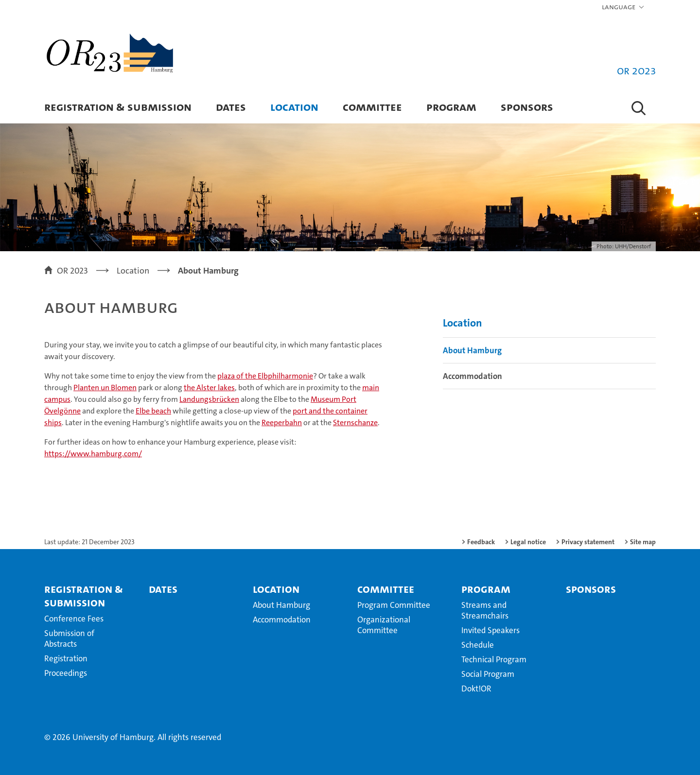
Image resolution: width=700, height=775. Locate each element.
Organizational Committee (384, 625)
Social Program (488, 674)
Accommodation (472, 376)
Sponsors (527, 107)
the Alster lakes (209, 387)
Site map (643, 542)
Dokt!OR (476, 689)
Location (294, 107)
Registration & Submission (118, 107)
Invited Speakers (490, 630)
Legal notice (528, 542)
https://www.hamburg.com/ (93, 454)
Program (451, 107)
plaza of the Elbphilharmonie (265, 376)
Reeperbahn (282, 422)
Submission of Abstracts (69, 638)
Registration (66, 658)
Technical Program (494, 659)
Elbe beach (153, 411)
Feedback (481, 542)
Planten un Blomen (105, 387)
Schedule (478, 645)
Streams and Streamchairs (485, 610)
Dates (231, 107)
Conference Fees (74, 619)
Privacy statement (588, 542)
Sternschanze (355, 422)
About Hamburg (472, 350)
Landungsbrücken (209, 399)
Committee (372, 107)
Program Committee (394, 605)
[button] (623, 7)
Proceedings (66, 673)
